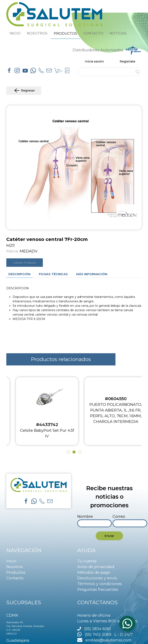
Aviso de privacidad (96, 567)
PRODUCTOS (65, 33)
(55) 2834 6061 (98, 629)
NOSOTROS (37, 33)
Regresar (24, 91)
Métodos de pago (94, 572)
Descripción (19, 274)
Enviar (109, 536)
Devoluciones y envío (97, 578)
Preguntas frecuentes (98, 590)
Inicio (11, 561)
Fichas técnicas (53, 274)
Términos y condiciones (100, 584)
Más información (92, 274)
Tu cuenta (87, 561)
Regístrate (128, 61)
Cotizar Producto (25, 263)
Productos (16, 572)
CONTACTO (93, 33)
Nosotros (15, 567)
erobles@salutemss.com (104, 640)
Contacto (15, 578)
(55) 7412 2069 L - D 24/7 (105, 635)
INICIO (15, 33)
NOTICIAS (118, 33)
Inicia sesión (94, 61)
